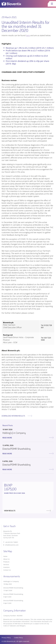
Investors (6, 567)
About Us (6, 559)
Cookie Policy (18, 638)
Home (5, 556)
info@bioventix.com (12, 545)
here (28, 35)
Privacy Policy (6, 638)
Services (6, 565)
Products (6, 562)
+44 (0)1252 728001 (12, 542)
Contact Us (7, 570)
